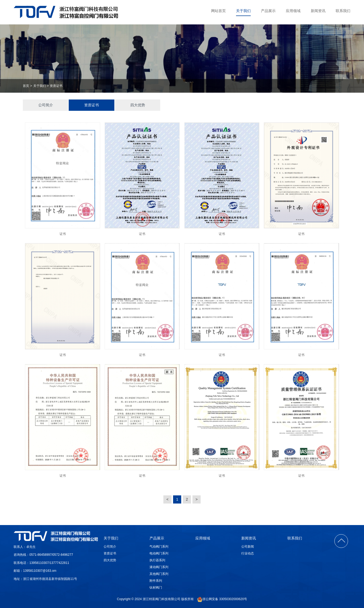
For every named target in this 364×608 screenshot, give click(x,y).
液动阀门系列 (159, 567)
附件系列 (156, 581)
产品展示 (268, 11)
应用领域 (293, 11)
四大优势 (138, 105)
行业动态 (248, 553)
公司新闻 (248, 547)
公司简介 (46, 105)
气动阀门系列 (159, 547)
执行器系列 (157, 560)
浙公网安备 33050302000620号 (222, 599)
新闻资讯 (318, 11)
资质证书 (56, 86)
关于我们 (243, 11)
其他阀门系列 (159, 574)
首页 (26, 86)
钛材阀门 (156, 588)
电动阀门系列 (159, 553)
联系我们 (343, 11)
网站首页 (218, 11)
